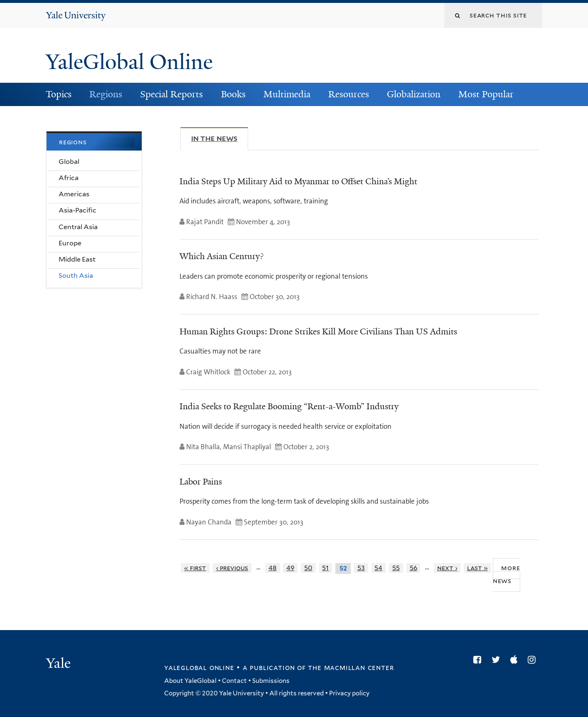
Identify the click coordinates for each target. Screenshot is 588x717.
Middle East (77, 259)
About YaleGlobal (190, 681)
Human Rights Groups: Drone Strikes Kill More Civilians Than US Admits (318, 331)
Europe (70, 243)
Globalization (414, 94)
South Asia (76, 276)
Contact (234, 681)
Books (233, 94)
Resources (349, 94)
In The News (220, 138)
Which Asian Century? (221, 256)
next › (447, 568)
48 (273, 568)
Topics (59, 94)
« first (195, 568)
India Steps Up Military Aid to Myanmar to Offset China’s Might (298, 181)
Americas (74, 194)
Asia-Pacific (77, 210)
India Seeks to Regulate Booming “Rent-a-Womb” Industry (289, 406)
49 (290, 568)
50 (308, 568)
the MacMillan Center (351, 668)
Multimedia (287, 94)
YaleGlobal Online (129, 62)
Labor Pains (201, 482)
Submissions (271, 681)
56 (413, 568)
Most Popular (486, 94)
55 (396, 568)
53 (361, 568)
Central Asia (78, 227)
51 (325, 568)
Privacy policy (349, 693)
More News (507, 574)
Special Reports (171, 94)
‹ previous (232, 568)
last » (477, 568)
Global (69, 162)
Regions (106, 94)
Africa (69, 178)
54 (378, 568)
